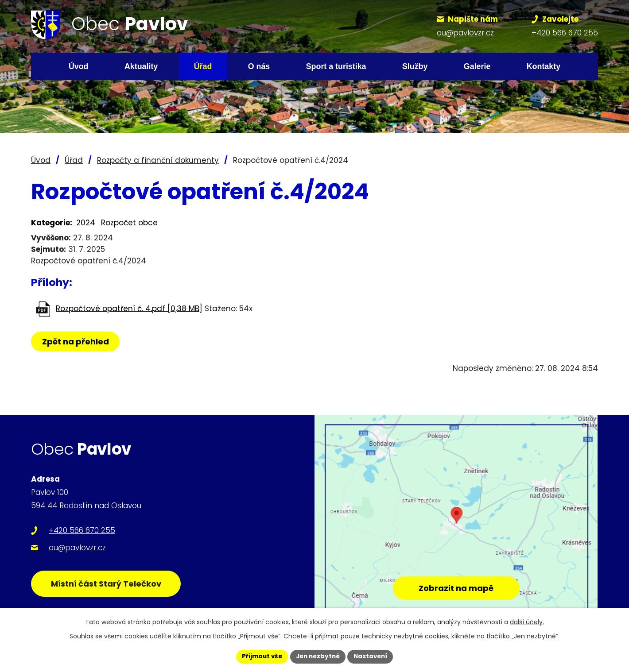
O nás (259, 66)
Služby (415, 66)
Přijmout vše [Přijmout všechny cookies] (259, 656)
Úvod (79, 66)
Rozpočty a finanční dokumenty (158, 160)
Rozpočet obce (129, 223)
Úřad (203, 66)
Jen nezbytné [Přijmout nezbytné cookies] (318, 656)
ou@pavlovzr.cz (77, 548)
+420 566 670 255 (82, 530)
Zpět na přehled (76, 342)
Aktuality (141, 66)
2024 (86, 223)
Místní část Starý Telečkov (110, 587)
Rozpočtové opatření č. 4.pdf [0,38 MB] (129, 308)
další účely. (527, 622)
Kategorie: (52, 223)
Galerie (477, 66)
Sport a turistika (336, 66)
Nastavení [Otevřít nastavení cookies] (373, 656)
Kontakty (544, 66)
